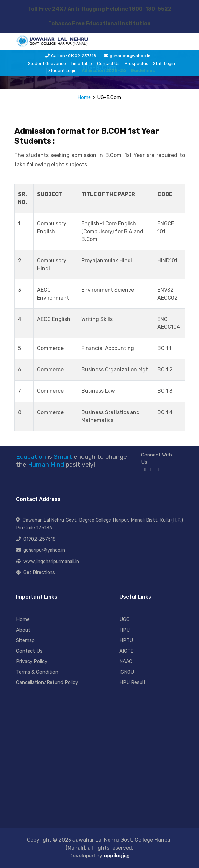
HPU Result (132, 682)
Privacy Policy (32, 661)
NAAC (126, 661)
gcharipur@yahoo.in (127, 56)
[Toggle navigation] (180, 41)
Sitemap (25, 640)
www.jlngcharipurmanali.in (51, 561)
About (23, 630)
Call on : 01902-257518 (71, 56)
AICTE (126, 651)
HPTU (126, 640)
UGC (124, 619)
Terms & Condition (37, 672)
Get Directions (39, 573)
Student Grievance (47, 64)
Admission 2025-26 (104, 70)
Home (84, 97)
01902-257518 (40, 539)
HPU (125, 630)
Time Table (81, 64)
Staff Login (164, 64)
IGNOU (127, 672)
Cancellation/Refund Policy (47, 682)
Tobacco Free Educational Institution (99, 23)
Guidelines (143, 70)
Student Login (62, 70)
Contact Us (108, 64)
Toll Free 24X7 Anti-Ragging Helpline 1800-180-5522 (100, 9)
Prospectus (136, 64)
